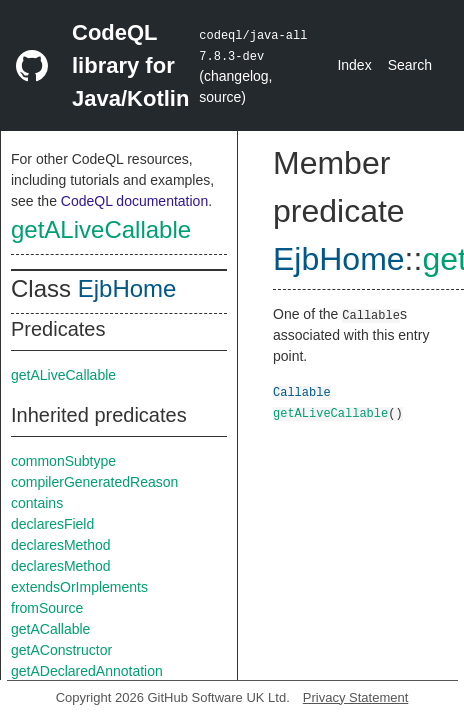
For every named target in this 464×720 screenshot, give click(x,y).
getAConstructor (61, 650)
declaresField (52, 524)
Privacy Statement (356, 697)
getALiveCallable (101, 229)
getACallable (50, 629)
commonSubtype (63, 461)
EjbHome (127, 288)
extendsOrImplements (79, 587)
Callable (302, 391)
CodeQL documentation (134, 201)
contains (37, 503)
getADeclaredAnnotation (87, 671)
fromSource (47, 608)
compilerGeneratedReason (94, 482)
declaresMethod (61, 545)
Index (354, 65)
